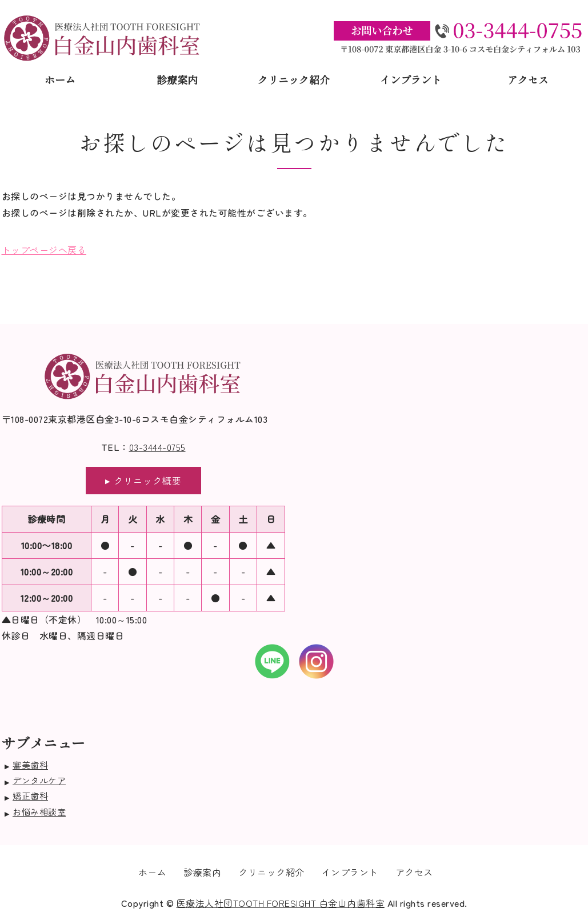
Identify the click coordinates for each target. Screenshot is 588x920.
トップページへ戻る (44, 250)
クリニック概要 (148, 481)
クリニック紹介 (294, 79)
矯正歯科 (30, 795)
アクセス (528, 79)
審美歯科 (30, 765)
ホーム (60, 79)
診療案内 (177, 79)
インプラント (411, 79)
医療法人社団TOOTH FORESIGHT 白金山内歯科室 (281, 903)
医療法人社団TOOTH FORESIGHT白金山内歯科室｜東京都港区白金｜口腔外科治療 (103, 38)
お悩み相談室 (39, 811)
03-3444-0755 (157, 447)
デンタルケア (39, 780)
